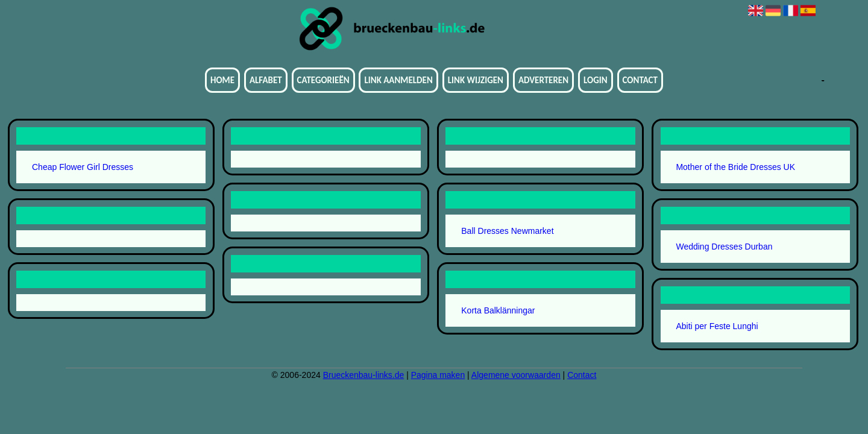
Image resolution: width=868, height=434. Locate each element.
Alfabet (266, 80)
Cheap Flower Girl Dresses (83, 167)
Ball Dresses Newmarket (507, 231)
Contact (640, 80)
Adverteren (543, 80)
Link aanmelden (398, 80)
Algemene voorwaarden (516, 375)
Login (596, 80)
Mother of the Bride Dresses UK (735, 167)
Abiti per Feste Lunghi (717, 326)
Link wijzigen (476, 80)
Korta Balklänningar (498, 310)
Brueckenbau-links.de (364, 375)
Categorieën (323, 80)
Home (222, 80)
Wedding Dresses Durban (724, 247)
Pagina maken (438, 375)
